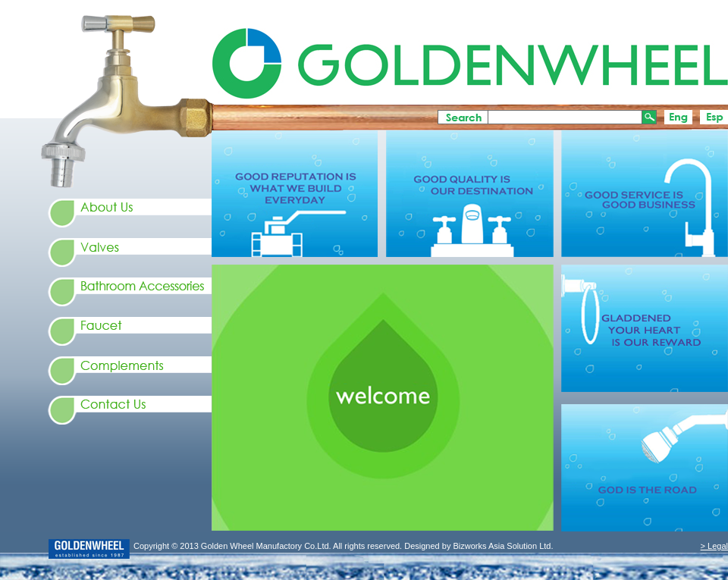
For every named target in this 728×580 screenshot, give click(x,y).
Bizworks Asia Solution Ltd (500, 546)
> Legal (714, 546)
